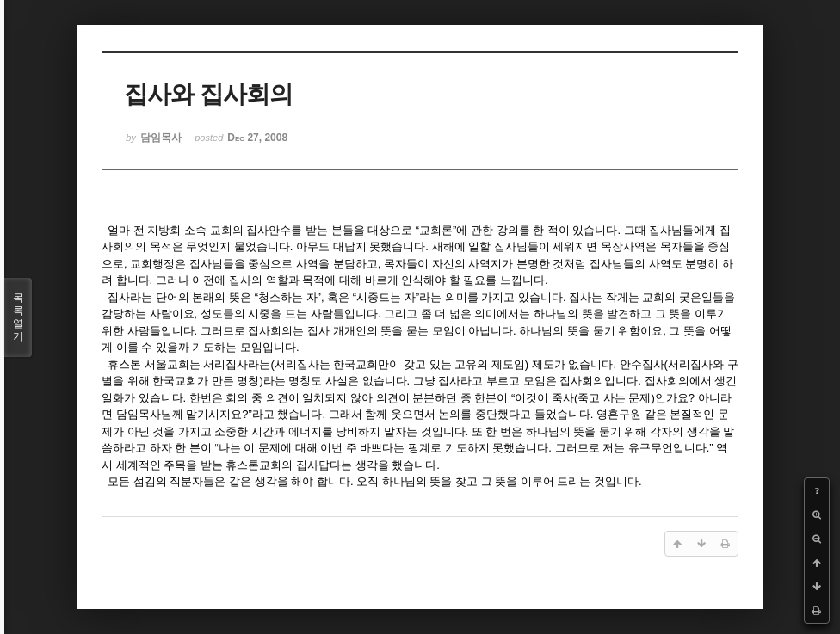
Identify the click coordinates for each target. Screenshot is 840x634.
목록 (18, 317)
